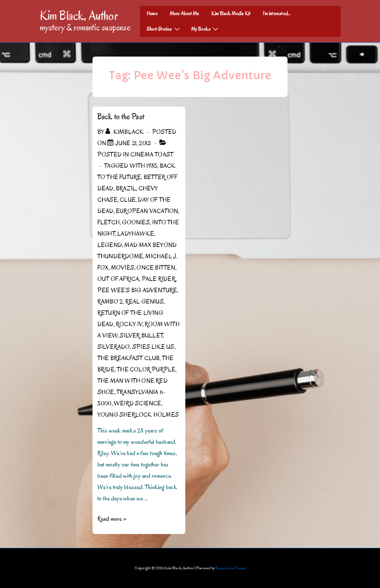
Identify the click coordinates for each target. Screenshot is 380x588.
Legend (110, 245)
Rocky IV (129, 324)
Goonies (136, 222)
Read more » (112, 519)
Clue (128, 200)
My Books (206, 29)
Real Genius (144, 302)
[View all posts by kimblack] (125, 132)
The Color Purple (146, 369)
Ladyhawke (136, 234)
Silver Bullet (141, 336)
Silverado (114, 347)
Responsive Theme (230, 568)
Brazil (126, 188)
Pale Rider (158, 279)
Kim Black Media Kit (231, 14)
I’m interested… (277, 14)
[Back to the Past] (133, 143)
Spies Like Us (153, 347)
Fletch (109, 222)
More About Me (185, 14)
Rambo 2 (110, 302)
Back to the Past (121, 117)
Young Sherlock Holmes (138, 415)
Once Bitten (156, 268)
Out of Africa (118, 279)
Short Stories (164, 29)
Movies (123, 268)
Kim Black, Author (79, 16)
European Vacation (147, 211)
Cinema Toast (152, 155)
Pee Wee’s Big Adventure (137, 290)
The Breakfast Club (129, 358)
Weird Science (138, 403)
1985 (152, 166)
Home (152, 14)
